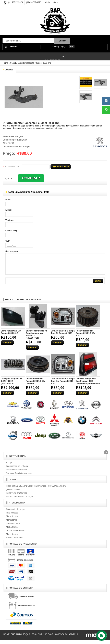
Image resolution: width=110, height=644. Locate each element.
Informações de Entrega (17, 470)
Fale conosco (12, 517)
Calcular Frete (61, 167)
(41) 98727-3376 (15, 2)
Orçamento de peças (15, 513)
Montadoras (11, 524)
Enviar (98, 285)
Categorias (32, 57)
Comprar (7, 347)
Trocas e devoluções (15, 535)
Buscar (62, 41)
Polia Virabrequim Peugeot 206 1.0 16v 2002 (85, 337)
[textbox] (28, 41)
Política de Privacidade (16, 474)
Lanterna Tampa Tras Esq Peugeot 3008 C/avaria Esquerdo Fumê (88, 385)
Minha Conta (12, 531)
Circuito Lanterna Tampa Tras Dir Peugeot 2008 (63, 336)
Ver (72, 47)
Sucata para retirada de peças (20, 501)
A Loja (9, 467)
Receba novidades (14, 542)
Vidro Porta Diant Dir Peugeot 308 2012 (11, 336)
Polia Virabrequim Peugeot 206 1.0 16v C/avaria (35, 385)
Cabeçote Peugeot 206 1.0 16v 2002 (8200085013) (12, 385)
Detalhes (9, 70)
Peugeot (19, 136)
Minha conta (50, 2)
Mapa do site (12, 520)
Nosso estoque (13, 528)
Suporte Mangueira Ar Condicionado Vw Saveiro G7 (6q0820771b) (36, 338)
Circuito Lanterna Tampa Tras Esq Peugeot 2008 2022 (63, 385)
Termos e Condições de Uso (19, 477)
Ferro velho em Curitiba (17, 497)
